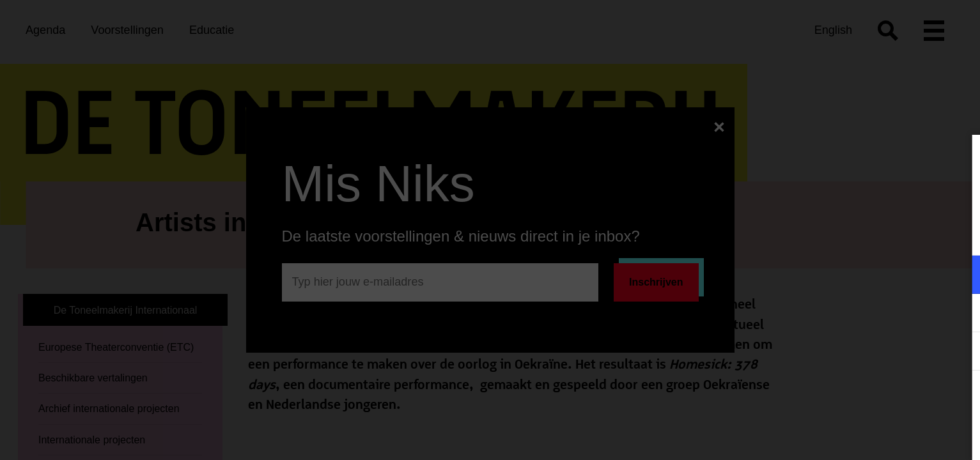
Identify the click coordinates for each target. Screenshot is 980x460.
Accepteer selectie (871, 436)
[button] (859, 274)
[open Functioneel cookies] (960, 276)
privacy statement (820, 233)
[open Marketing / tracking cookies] (960, 314)
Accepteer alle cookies (872, 399)
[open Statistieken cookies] (960, 353)
